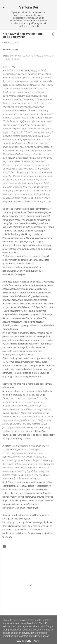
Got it (38, 641)
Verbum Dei (29, 7)
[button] (53, 34)
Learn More (24, 641)
